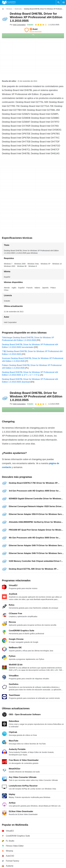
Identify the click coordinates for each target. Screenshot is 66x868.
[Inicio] (3, 9)
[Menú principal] (64, 2)
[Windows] (9, 9)
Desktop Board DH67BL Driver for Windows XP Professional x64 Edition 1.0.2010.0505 (36, 17)
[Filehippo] (9, 2)
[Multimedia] (18, 9)
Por (18, 25)
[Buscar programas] (59, 2)
